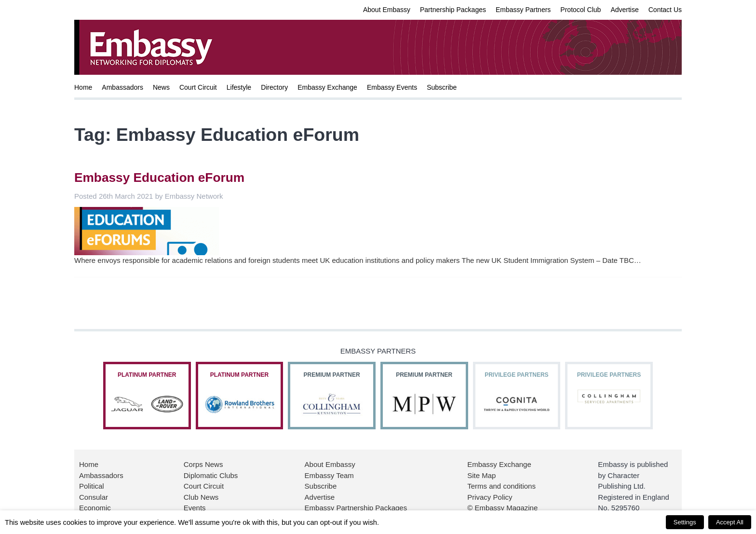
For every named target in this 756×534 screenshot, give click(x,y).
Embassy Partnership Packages (356, 508)
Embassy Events (392, 87)
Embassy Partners (523, 10)
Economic (95, 508)
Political (92, 486)
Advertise (624, 10)
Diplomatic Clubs (211, 475)
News (161, 87)
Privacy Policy (490, 497)
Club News (201, 497)
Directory (274, 87)
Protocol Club (580, 10)
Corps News (203, 464)
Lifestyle (239, 87)
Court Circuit (198, 87)
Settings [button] (685, 522)
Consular (94, 497)
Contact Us (665, 10)
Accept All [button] (730, 522)
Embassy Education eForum (159, 178)
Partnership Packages (453, 10)
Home (83, 87)
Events (195, 508)
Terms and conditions (501, 486)
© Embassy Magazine (502, 508)
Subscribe (442, 87)
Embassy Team (329, 475)
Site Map (481, 475)
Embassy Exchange (327, 87)
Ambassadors (122, 87)
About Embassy (387, 10)
